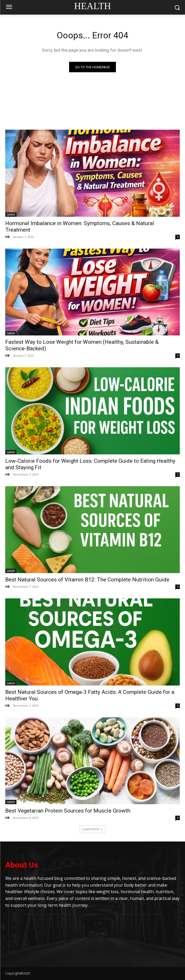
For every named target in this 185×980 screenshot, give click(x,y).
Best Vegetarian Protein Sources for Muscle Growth (68, 811)
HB (7, 237)
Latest (11, 214)
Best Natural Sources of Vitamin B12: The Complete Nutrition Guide (87, 580)
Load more (92, 829)
